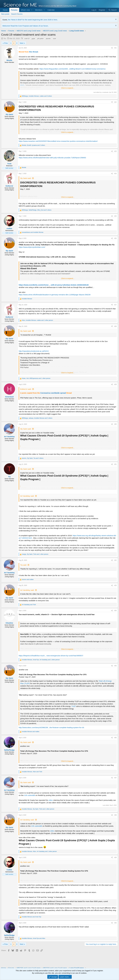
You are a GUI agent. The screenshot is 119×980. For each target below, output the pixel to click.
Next (22, 43)
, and (32, 772)
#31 (115, 464)
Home (5, 10)
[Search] (113, 10)
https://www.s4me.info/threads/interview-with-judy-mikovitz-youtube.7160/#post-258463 (52, 158)
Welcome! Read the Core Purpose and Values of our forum (25, 26)
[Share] (112, 48)
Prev (6, 43)
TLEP (74, 706)
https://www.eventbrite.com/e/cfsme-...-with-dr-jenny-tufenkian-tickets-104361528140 (54, 285)
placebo (48, 39)
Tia (5, 38)
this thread (34, 52)
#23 (115, 151)
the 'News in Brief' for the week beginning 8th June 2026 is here (33, 20)
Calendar (51, 10)
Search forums (17, 14)
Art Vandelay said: (27, 496)
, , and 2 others (33, 145)
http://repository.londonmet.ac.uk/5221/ (34, 351)
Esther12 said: (26, 389)
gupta (33, 39)
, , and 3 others (37, 418)
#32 (115, 560)
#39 (115, 857)
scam (54, 39)
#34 (115, 611)
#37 (115, 778)
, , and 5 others (37, 210)
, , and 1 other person (37, 320)
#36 (115, 738)
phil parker (40, 39)
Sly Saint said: (26, 178)
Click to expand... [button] (68, 88)
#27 (115, 305)
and (33, 232)
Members (39, 10)
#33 (115, 585)
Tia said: (23, 565)
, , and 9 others (37, 96)
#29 (115, 384)
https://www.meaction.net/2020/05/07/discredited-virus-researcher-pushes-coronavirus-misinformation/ (58, 141)
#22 (115, 102)
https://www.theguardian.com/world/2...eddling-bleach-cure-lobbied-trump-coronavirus (72, 69)
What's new (25, 10)
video (51, 800)
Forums (14, 10)
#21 (115, 48)
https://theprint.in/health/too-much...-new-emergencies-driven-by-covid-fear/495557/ (51, 656)
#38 (115, 815)
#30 (115, 424)
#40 (115, 923)
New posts (5, 14)
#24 (115, 174)
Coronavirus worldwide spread (53, 393)
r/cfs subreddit (30, 795)
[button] (32, 10)
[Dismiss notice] (116, 20)
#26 (115, 238)
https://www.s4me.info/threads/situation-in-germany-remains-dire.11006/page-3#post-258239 (55, 295)
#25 (115, 216)
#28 (115, 326)
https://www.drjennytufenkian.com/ (32, 247)
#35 (115, 666)
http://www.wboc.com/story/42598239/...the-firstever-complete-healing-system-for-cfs (51, 727)
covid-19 (27, 39)
